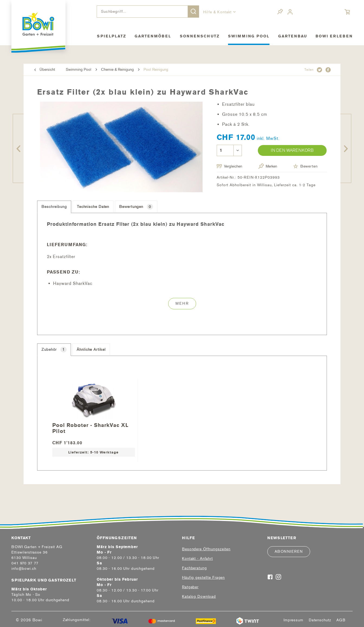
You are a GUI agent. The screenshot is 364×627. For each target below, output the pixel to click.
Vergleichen (229, 166)
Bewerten (305, 166)
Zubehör (54, 350)
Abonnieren (289, 552)
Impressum (293, 620)
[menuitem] (148, 12)
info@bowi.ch (24, 569)
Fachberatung (194, 568)
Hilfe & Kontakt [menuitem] (218, 12)
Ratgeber (190, 587)
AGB (341, 620)
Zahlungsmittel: (77, 620)
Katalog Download (199, 597)
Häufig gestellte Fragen (203, 578)
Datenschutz (320, 620)
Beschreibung (54, 207)
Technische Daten (93, 207)
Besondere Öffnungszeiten (206, 549)
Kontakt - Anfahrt (197, 559)
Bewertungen (136, 207)
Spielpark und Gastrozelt (44, 580)
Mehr (182, 303)
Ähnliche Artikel (91, 350)
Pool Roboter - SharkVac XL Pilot (90, 428)
